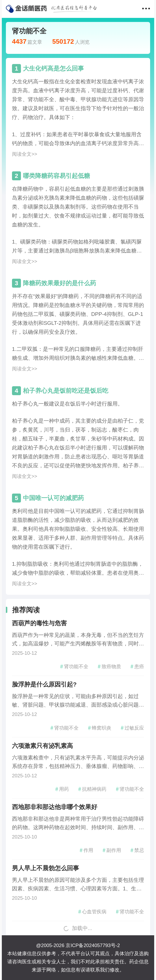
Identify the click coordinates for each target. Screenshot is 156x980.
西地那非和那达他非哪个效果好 (55, 807)
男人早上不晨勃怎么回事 (45, 868)
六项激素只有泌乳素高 (42, 746)
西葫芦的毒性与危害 (39, 623)
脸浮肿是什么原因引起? (44, 684)
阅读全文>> (25, 154)
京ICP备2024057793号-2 (93, 945)
